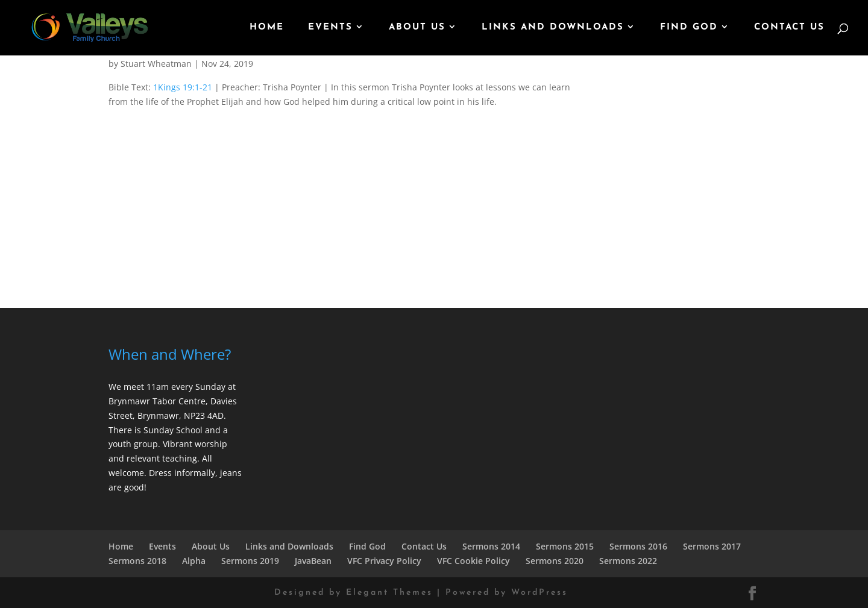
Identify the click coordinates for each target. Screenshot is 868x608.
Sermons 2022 (628, 561)
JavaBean (313, 561)
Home (267, 28)
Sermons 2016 (638, 546)
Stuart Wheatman (156, 64)
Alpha (194, 561)
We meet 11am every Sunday (167, 387)
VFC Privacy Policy (384, 561)
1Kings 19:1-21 (183, 87)
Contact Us (789, 28)
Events (330, 28)
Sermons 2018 (137, 561)
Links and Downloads (553, 28)
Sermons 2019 (250, 561)
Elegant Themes (389, 593)
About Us (417, 28)
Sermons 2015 (565, 546)
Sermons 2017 (712, 546)
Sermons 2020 (555, 561)
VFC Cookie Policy (473, 561)
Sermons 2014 (491, 546)
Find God (689, 28)
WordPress (539, 593)
